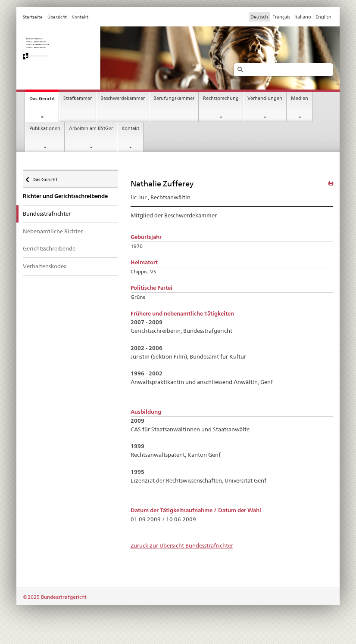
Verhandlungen (265, 98)
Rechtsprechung (221, 98)
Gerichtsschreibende (49, 248)
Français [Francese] (281, 17)
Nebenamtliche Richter (53, 231)
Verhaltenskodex (45, 266)
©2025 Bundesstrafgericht (55, 597)
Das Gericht (42, 99)
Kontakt (130, 128)
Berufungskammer (174, 98)
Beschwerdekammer (123, 98)
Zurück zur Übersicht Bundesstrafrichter (182, 545)
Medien (300, 98)
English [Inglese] (323, 17)
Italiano (303, 17)
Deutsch (259, 17)
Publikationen (45, 128)
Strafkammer (78, 98)
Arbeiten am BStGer (91, 128)
